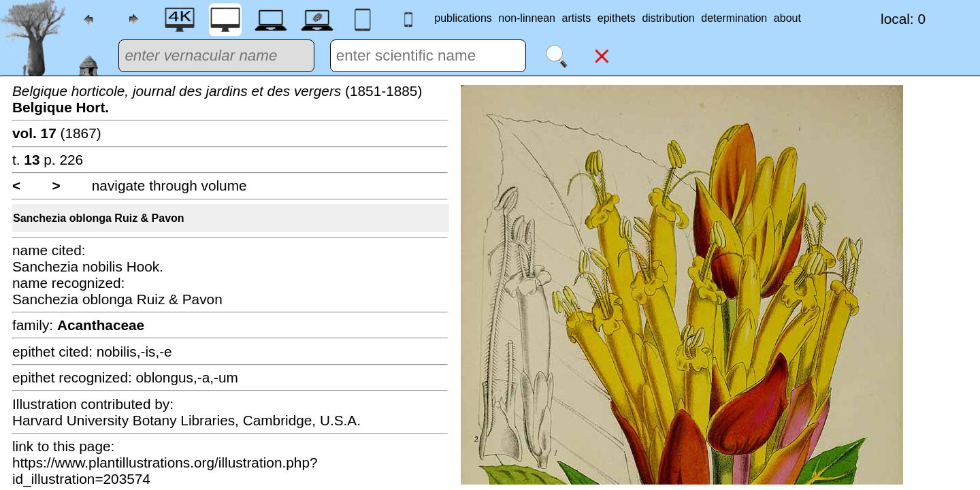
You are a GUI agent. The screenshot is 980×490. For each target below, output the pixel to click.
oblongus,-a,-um (187, 377)
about (787, 18)
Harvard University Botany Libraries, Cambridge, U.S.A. (186, 420)
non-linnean (527, 18)
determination (734, 18)
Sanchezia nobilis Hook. (88, 266)
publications (463, 18)
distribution (668, 18)
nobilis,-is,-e (134, 352)
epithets (617, 18)
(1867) (57, 133)
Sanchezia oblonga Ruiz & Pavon (99, 218)
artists (577, 18)
